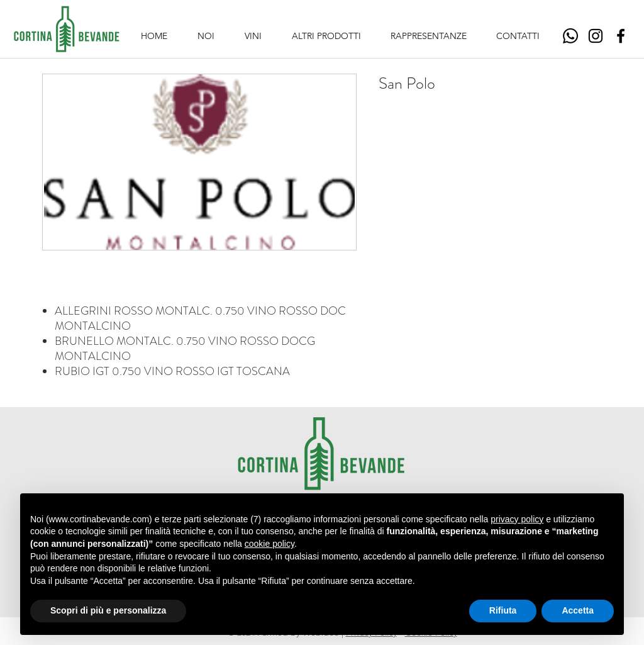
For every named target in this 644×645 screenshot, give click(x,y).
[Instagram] (596, 36)
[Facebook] (621, 36)
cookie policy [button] (269, 544)
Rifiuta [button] (503, 610)
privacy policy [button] (517, 519)
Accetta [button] (578, 610)
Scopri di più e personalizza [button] (108, 610)
